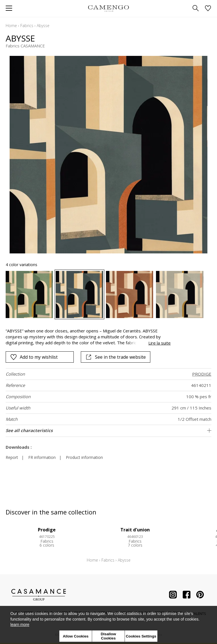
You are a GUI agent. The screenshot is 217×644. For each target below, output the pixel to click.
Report (12, 457)
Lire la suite (160, 343)
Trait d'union (135, 530)
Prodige (47, 530)
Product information (84, 457)
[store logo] (108, 8)
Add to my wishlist (34, 357)
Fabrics (27, 26)
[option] (29, 294)
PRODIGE (202, 374)
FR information (42, 457)
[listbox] (108, 294)
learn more (20, 625)
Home (11, 26)
